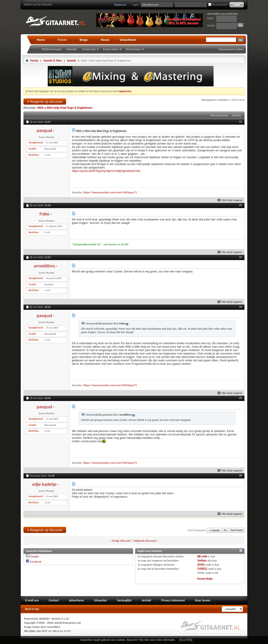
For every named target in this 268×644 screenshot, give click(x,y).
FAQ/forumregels (52, 49)
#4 (241, 307)
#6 (241, 476)
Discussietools (219, 115)
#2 (241, 205)
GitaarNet (100, 600)
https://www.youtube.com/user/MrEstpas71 (110, 192)
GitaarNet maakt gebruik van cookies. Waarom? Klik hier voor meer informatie (127, 640)
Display (237, 115)
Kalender (72, 49)
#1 (241, 122)
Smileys (202, 560)
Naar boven (237, 530)
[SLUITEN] (186, 640)
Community (89, 49)
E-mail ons (32, 600)
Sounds (71, 61)
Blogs (84, 40)
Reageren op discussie (45, 102)
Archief (146, 600)
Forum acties (111, 49)
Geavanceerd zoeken (231, 49)
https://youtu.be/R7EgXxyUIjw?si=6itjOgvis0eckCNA (106, 171)
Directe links (133, 49)
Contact (54, 600)
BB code (202, 556)
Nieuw (105, 40)
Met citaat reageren (230, 200)
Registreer (121, 5)
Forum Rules (205, 579)
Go (225, 530)
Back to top (32, 609)
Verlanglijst (124, 600)
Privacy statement (173, 600)
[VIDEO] (202, 569)
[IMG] (201, 565)
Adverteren (76, 600)
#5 (241, 398)
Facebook (36, 562)
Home (41, 40)
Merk (210, 18)
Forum (62, 40)
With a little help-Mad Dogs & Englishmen (65, 108)
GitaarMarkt (128, 40)
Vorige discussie (121, 541)
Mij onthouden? (218, 5)
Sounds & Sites (53, 61)
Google (35, 556)
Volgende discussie (145, 541)
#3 (241, 257)
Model (211, 26)
